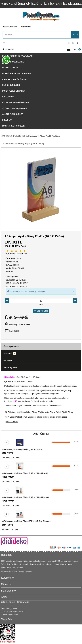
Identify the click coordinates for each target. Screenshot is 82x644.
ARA (75, 35)
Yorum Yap (22, 253)
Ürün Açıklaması (11, 346)
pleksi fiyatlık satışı (58, 417)
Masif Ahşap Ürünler (13, 126)
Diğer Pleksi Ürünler (14, 91)
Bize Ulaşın (26, 27)
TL (73, 43)
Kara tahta (8, 97)
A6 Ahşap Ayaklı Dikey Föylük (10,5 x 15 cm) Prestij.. (26, 473)
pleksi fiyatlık (43, 417)
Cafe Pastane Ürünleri (14, 79)
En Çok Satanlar (10, 27)
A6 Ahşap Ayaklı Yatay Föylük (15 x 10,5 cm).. (22, 449)
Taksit (8, 361)
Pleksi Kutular (10, 68)
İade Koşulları (10, 368)
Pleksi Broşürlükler (14, 62)
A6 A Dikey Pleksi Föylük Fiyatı (59, 412)
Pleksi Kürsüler (11, 85)
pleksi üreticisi (11, 422)
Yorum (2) (10, 253)
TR (4, 43)
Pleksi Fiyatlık (18, 268)
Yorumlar (10, 353)
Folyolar (7, 120)
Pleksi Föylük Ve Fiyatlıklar (17, 56)
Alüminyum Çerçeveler (15, 109)
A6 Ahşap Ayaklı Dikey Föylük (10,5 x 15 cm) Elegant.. (26, 497)
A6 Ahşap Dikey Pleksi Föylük (30, 412)
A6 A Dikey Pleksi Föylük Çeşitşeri (20, 417)
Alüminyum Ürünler (13, 114)
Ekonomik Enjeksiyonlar (16, 103)
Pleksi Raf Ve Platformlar (17, 74)
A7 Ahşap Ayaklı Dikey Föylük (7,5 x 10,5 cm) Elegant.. (26, 521)
